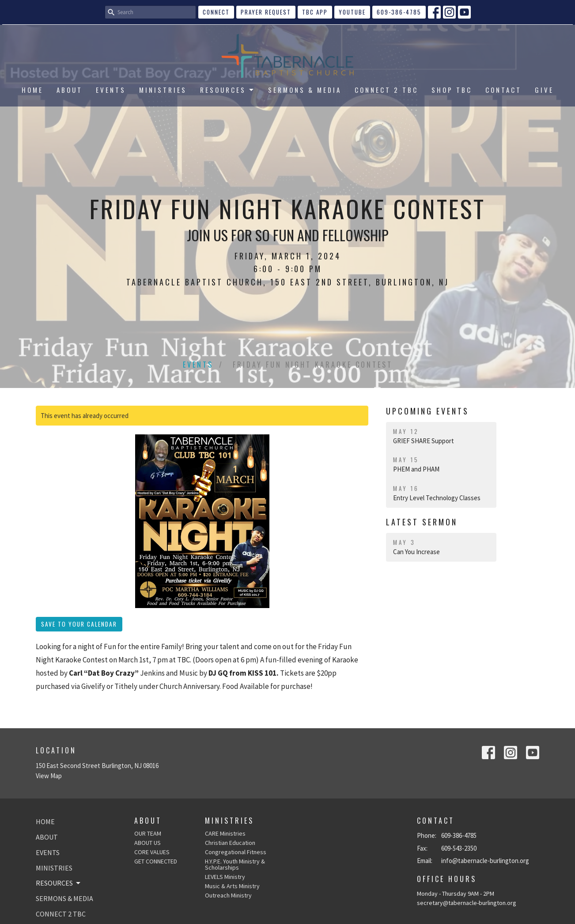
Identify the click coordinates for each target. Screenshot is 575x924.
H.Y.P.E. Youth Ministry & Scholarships (235, 864)
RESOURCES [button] (59, 883)
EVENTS (111, 90)
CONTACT (503, 90)
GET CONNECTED (156, 861)
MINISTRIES (163, 90)
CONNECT (216, 12)
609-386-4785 (399, 12)
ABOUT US (148, 843)
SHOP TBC (452, 90)
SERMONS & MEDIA (305, 90)
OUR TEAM (148, 833)
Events (198, 365)
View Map (49, 776)
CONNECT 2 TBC (386, 90)
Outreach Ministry (228, 895)
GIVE (544, 90)
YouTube (352, 12)
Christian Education (230, 843)
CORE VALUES (152, 852)
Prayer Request (266, 12)
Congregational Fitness (236, 852)
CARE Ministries (225, 833)
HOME (32, 90)
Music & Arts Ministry (232, 886)
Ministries (229, 821)
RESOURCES (227, 90)
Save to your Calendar (79, 624)
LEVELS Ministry (225, 877)
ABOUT (70, 90)
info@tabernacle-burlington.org (485, 861)
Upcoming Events (427, 411)
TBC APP (315, 12)
